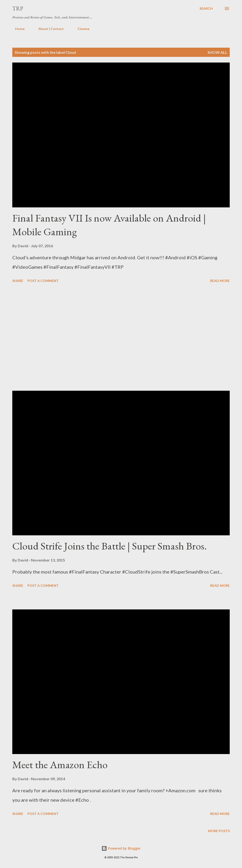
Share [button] (18, 281)
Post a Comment (43, 281)
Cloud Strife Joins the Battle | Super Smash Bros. (110, 546)
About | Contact (48, 29)
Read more (220, 281)
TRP (18, 8)
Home (17, 29)
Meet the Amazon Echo (60, 765)
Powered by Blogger (121, 848)
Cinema (81, 29)
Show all (217, 52)
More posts (219, 831)
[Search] (206, 8)
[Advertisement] (121, 338)
